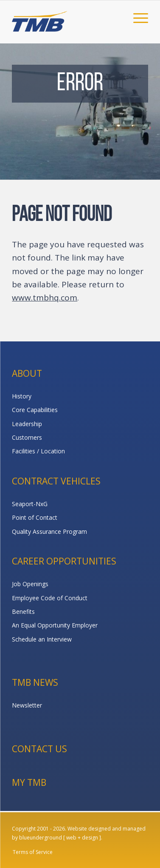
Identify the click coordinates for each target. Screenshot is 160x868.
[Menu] (136, 17)
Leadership (27, 424)
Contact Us (39, 749)
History (22, 396)
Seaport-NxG (30, 504)
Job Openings (30, 584)
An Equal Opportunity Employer (55, 625)
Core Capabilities (35, 410)
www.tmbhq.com (45, 298)
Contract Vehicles (56, 481)
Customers (27, 437)
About (27, 373)
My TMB (29, 782)
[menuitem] (136, 17)
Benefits (23, 612)
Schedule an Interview (42, 639)
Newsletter (27, 705)
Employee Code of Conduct (50, 598)
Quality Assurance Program (49, 531)
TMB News (35, 682)
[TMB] (66, 17)
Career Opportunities (64, 561)
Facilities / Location (38, 451)
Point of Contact (35, 517)
